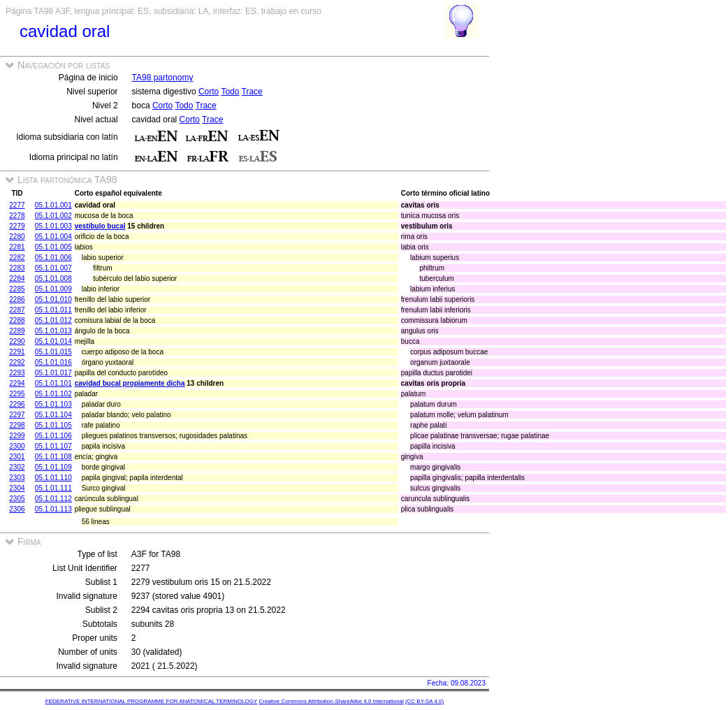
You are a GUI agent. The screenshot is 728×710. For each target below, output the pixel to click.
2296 (17, 404)
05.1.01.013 (53, 331)
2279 (17, 226)
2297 (17, 415)
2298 (17, 425)
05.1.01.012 (53, 320)
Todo (230, 92)
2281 (17, 247)
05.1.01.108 (53, 457)
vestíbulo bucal (100, 226)
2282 (17, 258)
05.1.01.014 (53, 341)
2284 (17, 278)
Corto (209, 92)
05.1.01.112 (53, 499)
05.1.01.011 (53, 310)
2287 (17, 310)
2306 (17, 509)
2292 (17, 362)
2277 (17, 205)
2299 (17, 436)
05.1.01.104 (53, 415)
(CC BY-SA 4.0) (424, 701)
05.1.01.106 (53, 436)
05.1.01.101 (53, 383)
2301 (17, 457)
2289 (17, 331)
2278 (17, 216)
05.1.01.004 (53, 237)
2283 (17, 268)
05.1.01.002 (53, 216)
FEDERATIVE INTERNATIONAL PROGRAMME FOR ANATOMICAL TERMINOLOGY (151, 701)
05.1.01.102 (53, 394)
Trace (252, 92)
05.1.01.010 (53, 299)
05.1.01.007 (53, 268)
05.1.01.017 (53, 373)
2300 (17, 446)
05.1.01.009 (53, 289)
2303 (17, 478)
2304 (17, 488)
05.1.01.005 (53, 247)
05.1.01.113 (53, 509)
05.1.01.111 (53, 488)
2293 (17, 373)
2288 (17, 320)
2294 (17, 383)
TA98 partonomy (163, 78)
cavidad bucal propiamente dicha (130, 383)
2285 (17, 289)
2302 (17, 467)
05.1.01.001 (53, 205)
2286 (17, 299)
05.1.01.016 (53, 362)
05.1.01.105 (53, 425)
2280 (17, 237)
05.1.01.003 (53, 226)
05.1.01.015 (53, 352)
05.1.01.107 (53, 446)
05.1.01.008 (53, 278)
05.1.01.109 (53, 467)
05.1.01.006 (53, 258)
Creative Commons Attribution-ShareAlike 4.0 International (331, 701)
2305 (17, 499)
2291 (17, 352)
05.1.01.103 (53, 404)
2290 (17, 341)
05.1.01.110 (53, 478)
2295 (17, 394)
